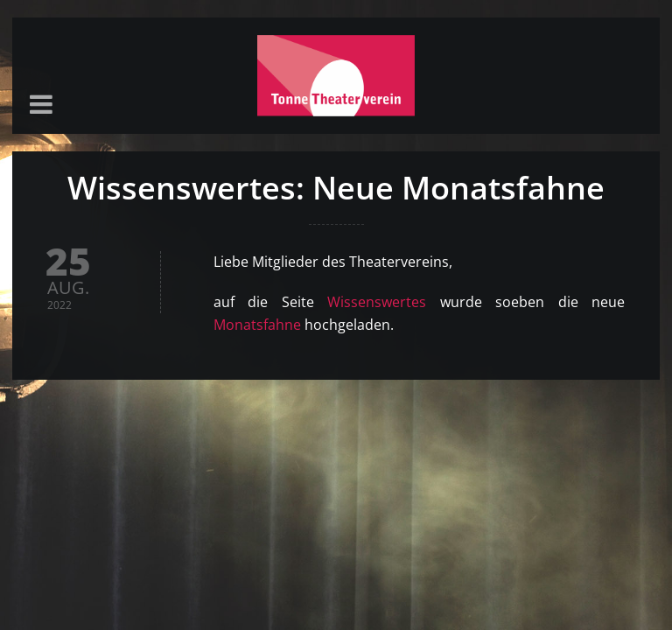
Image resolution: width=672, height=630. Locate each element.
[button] (41, 105)
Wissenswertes (377, 302)
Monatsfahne (257, 325)
